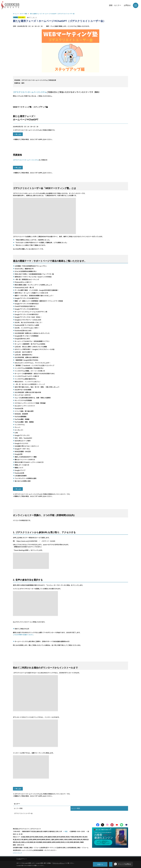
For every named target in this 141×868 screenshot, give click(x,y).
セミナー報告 (76, 808)
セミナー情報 (18, 808)
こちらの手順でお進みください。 (24, 635)
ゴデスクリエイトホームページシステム (26, 160)
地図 (66, 832)
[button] (123, 864)
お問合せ (127, 5)
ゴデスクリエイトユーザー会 (23, 813)
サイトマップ (18, 853)
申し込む (19, 134)
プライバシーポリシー (58, 863)
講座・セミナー (115, 5)
